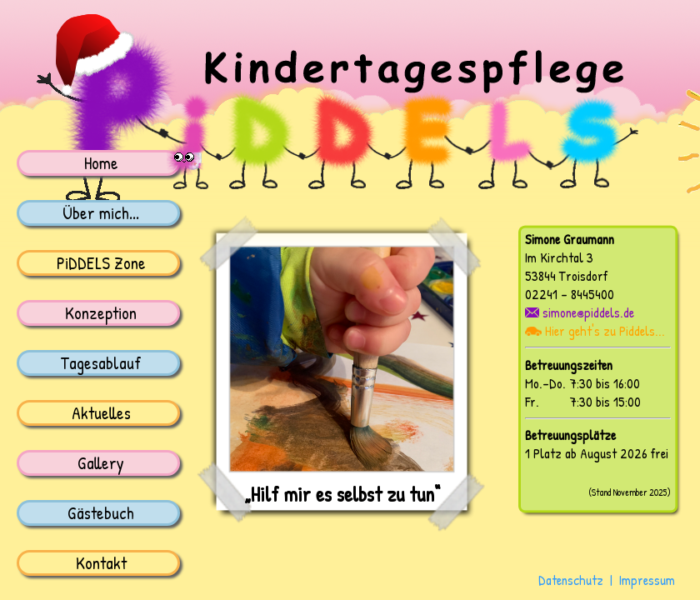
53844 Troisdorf (566, 276)
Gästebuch (101, 512)
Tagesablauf (101, 362)
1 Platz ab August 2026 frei (597, 453)
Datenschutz (571, 580)
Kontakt (101, 562)
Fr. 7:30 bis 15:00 (583, 402)
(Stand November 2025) (630, 492)
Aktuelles (101, 412)
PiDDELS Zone (101, 262)
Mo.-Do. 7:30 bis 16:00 (582, 383)
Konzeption (101, 312)
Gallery (101, 462)
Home (101, 162)
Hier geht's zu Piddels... (595, 331)
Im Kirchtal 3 (559, 257)
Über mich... (101, 212)
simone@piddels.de (580, 312)
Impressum (647, 580)
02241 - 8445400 (570, 294)
